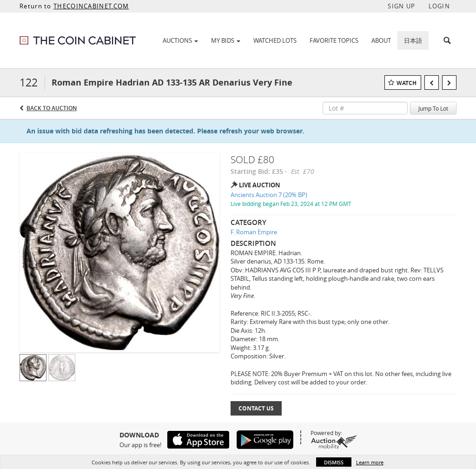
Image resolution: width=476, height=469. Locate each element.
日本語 (413, 40)
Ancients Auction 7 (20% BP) (269, 195)
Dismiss (334, 462)
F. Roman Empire (254, 232)
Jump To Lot (433, 108)
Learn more (370, 462)
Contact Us (256, 408)
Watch (407, 83)
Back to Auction (52, 108)
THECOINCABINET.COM (91, 6)
